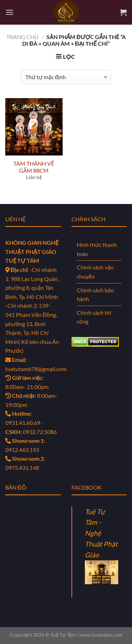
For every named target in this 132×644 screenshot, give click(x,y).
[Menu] (10, 12)
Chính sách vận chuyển (95, 272)
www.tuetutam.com (101, 635)
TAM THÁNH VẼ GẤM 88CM (34, 167)
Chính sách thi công (94, 317)
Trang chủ (23, 37)
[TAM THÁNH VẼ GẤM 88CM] (34, 127)
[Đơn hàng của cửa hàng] (66, 77)
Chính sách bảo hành (95, 295)
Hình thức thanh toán (97, 249)
